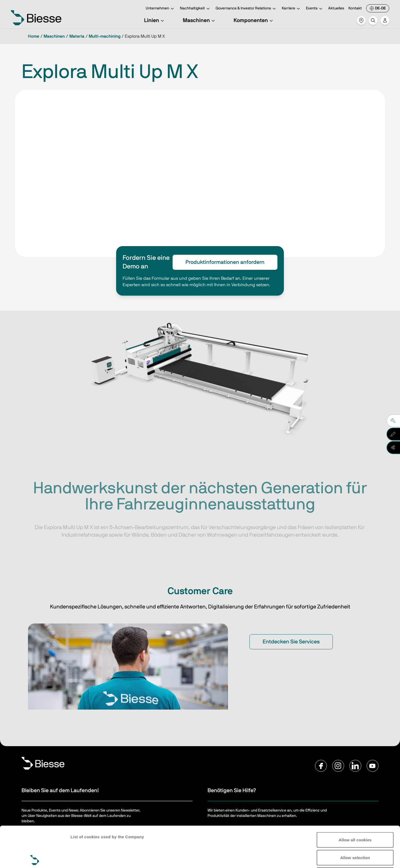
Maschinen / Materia (64, 36)
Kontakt (355, 8)
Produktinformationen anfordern (225, 262)
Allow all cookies (355, 797)
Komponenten (254, 20)
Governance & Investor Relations (247, 9)
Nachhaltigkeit (196, 9)
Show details (368, 857)
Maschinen (200, 20)
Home (34, 36)
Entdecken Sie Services (291, 642)
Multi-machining (105, 36)
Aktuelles (336, 8)
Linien (155, 20)
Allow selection (355, 815)
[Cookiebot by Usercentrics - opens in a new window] (35, 858)
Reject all (355, 833)
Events (315, 9)
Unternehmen (161, 9)
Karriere (292, 9)
